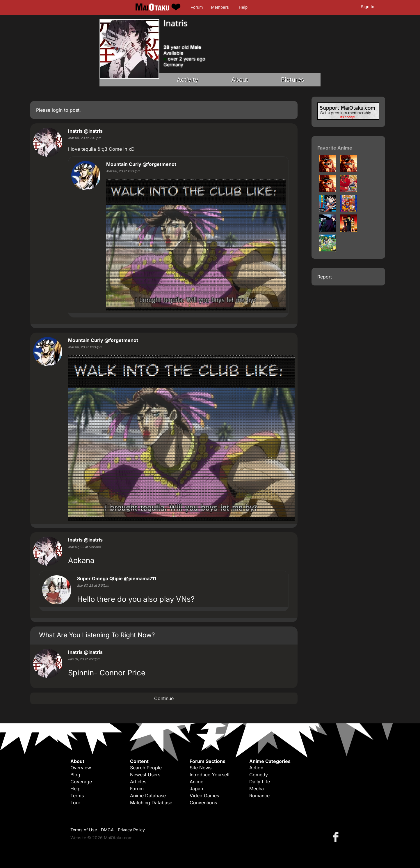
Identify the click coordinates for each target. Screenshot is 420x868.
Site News (201, 768)
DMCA (107, 830)
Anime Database (148, 796)
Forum (197, 7)
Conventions (203, 803)
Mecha (257, 789)
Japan (196, 789)
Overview (81, 768)
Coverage (81, 782)
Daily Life (260, 782)
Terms (77, 796)
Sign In (368, 7)
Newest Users (145, 775)
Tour (75, 803)
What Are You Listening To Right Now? (97, 635)
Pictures (293, 80)
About (240, 80)
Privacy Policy (131, 830)
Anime (196, 782)
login (57, 110)
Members (220, 7)
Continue (164, 698)
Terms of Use (84, 830)
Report (325, 277)
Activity (188, 80)
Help (243, 7)
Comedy (259, 775)
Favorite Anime (335, 148)
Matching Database (151, 803)
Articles (138, 782)
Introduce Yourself (210, 775)
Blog (75, 775)
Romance (259, 796)
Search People (146, 768)
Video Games (204, 796)
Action (256, 768)
